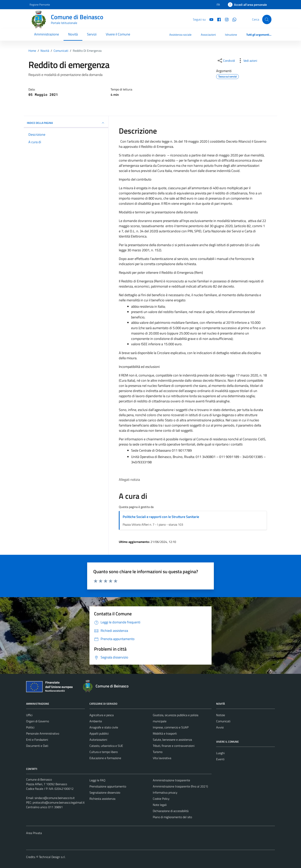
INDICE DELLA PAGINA (66, 123)
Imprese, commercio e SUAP (171, 727)
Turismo (158, 752)
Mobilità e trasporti (165, 733)
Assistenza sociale (180, 35)
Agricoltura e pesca (102, 715)
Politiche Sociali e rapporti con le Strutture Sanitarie (161, 517)
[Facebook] (217, 19)
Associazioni (208, 35)
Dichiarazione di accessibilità (171, 811)
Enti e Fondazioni (37, 740)
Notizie (221, 715)
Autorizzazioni (98, 740)
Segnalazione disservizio (105, 792)
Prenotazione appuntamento (108, 786)
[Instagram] (225, 19)
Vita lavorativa (162, 758)
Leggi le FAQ (97, 780)
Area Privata (34, 833)
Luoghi (220, 753)
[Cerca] (267, 19)
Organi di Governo (38, 721)
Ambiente (96, 721)
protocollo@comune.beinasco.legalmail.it (59, 802)
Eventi (220, 759)
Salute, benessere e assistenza (172, 740)
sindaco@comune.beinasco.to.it (55, 798)
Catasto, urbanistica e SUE (106, 746)
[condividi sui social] (226, 61)
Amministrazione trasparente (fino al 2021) (180, 786)
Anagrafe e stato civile (104, 727)
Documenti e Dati (37, 746)
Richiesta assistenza (102, 799)
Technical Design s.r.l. (52, 857)
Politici (30, 727)
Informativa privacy (165, 792)
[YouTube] (210, 19)
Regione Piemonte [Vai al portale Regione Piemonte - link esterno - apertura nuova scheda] (40, 5)
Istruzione (231, 35)
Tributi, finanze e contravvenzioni (174, 746)
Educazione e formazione (105, 758)
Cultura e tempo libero (104, 752)
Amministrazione (47, 34)
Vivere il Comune (118, 34)
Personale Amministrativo (43, 733)
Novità (73, 34)
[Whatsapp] (233, 19)
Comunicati (223, 721)
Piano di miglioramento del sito (172, 817)
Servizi (92, 34)
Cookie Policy (161, 799)
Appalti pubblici (99, 733)
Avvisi (220, 727)
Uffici (29, 715)
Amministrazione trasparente (171, 780)
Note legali (160, 805)
